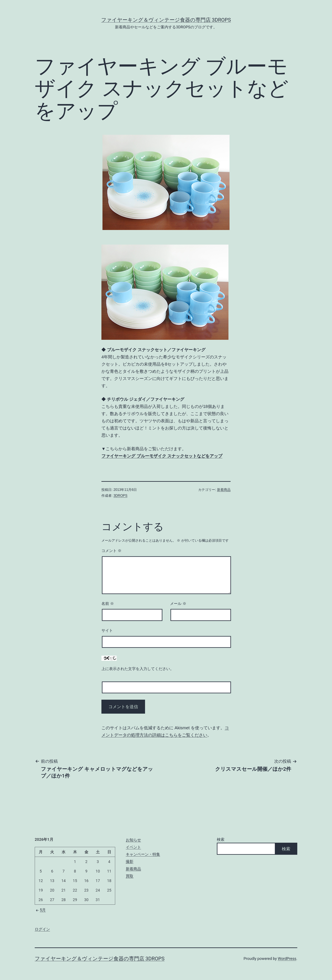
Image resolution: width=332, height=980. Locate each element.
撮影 (130, 861)
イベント (133, 847)
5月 (40, 910)
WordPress (287, 959)
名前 (108, 604)
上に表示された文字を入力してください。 (138, 669)
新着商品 (224, 490)
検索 (221, 839)
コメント (111, 551)
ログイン (42, 929)
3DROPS (120, 496)
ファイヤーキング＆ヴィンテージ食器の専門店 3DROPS (166, 20)
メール (178, 604)
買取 (130, 876)
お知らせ (133, 840)
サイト (107, 630)
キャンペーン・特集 (143, 854)
